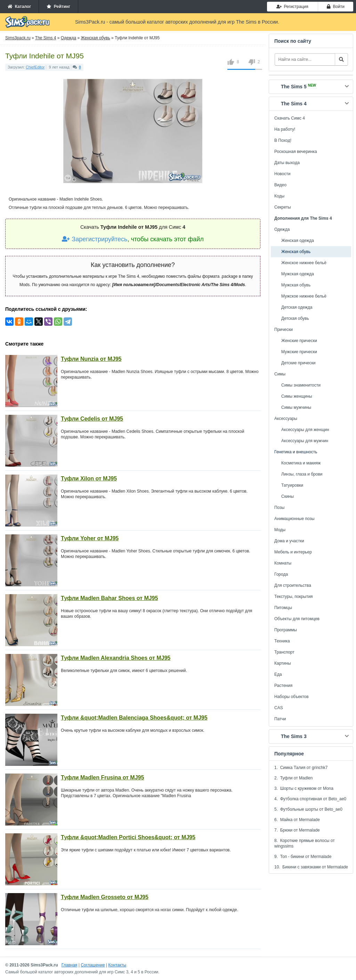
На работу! (285, 129)
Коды (279, 196)
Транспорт (284, 652)
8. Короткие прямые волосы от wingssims (305, 843)
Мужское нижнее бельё (304, 296)
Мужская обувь (296, 285)
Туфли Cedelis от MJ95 (92, 419)
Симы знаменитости (301, 385)
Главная (70, 965)
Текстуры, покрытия (294, 597)
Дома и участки (289, 541)
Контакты (117, 965)
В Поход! (283, 140)
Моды (280, 530)
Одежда (282, 229)
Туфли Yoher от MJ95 (90, 538)
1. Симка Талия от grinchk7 (301, 768)
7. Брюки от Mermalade (297, 830)
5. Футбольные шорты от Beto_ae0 (308, 809)
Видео (280, 185)
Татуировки (292, 485)
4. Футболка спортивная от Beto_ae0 (310, 799)
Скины (288, 496)
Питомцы (283, 608)
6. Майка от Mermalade (297, 820)
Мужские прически (299, 352)
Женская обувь (296, 252)
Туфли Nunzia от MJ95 (91, 359)
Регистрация (292, 7)
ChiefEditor (35, 67)
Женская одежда (298, 241)
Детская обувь (295, 318)
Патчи (280, 719)
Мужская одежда (298, 274)
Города (281, 574)
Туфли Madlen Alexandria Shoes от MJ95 (116, 658)
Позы (279, 508)
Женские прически (299, 341)
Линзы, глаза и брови (302, 474)
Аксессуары (286, 419)
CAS (279, 708)
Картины (283, 663)
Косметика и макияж (301, 463)
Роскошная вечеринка (296, 152)
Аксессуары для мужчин (305, 441)
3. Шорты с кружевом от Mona (304, 788)
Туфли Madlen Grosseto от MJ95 (105, 897)
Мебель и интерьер (293, 552)
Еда (278, 674)
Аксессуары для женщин (305, 430)
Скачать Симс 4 (290, 118)
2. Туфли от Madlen (293, 778)
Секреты (283, 207)
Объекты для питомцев (297, 619)
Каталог (19, 7)
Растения (283, 686)
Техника (282, 641)
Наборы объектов (292, 697)
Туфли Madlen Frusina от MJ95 (102, 777)
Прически (284, 330)
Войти (336, 7)
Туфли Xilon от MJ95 (89, 479)
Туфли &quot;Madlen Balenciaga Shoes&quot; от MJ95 (134, 718)
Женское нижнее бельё (304, 263)
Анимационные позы (294, 519)
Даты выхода (287, 163)
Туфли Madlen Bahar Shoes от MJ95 (109, 598)
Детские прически (298, 363)
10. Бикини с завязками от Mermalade (311, 867)
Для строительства (293, 585)
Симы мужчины (296, 407)
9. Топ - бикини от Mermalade (303, 857)
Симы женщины (297, 396)
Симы (280, 374)
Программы (286, 630)
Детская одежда (297, 307)
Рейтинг (58, 7)
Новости (282, 174)
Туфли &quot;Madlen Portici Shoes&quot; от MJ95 (128, 837)
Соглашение (93, 965)
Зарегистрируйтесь (95, 239)
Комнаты (283, 563)
